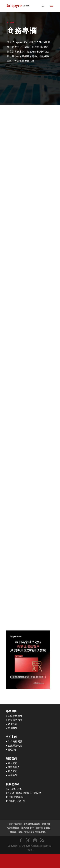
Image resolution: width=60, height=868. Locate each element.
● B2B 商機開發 (14, 716)
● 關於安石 (12, 763)
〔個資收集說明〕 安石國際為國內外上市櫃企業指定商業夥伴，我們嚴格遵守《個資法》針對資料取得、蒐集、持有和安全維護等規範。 (28, 828)
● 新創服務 (12, 728)
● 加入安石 (12, 771)
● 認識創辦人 (13, 767)
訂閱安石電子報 (17, 801)
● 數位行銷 (12, 724)
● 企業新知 (12, 775)
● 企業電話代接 (14, 720)
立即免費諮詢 (16, 797)
